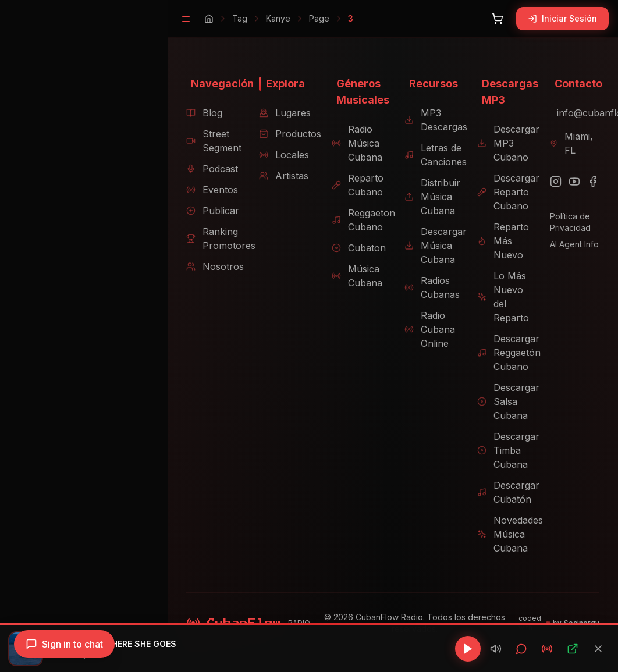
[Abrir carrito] (498, 19)
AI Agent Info (571, 244)
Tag (221, 18)
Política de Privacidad (567, 222)
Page (301, 18)
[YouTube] (571, 182)
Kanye (260, 18)
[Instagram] (553, 182)
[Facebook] (590, 182)
